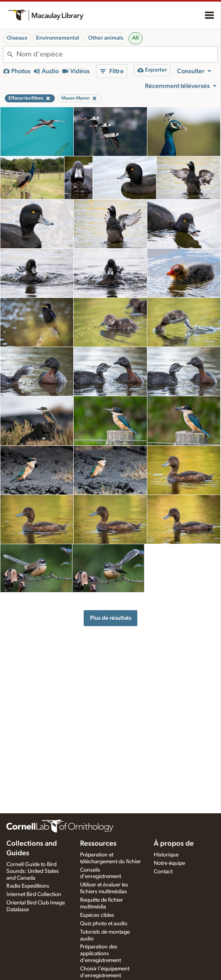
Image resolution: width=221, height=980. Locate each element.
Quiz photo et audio (104, 924)
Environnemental (58, 38)
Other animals (106, 38)
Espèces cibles (97, 915)
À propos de (174, 844)
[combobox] (117, 54)
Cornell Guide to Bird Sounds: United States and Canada (33, 871)
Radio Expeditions (28, 886)
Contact (163, 872)
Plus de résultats (111, 618)
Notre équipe (169, 863)
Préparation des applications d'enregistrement (100, 954)
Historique (166, 855)
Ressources (98, 844)
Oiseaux (17, 38)
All (136, 38)
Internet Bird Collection (34, 894)
